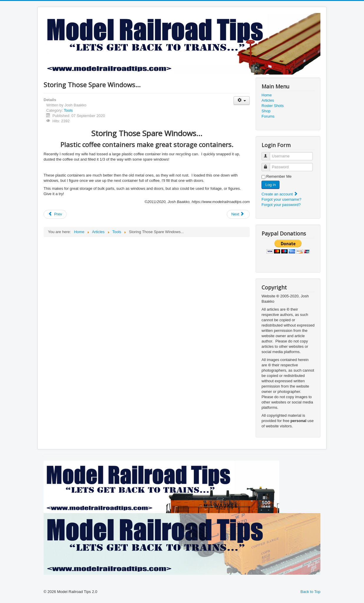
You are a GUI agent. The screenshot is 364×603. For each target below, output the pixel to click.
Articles (268, 100)
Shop (266, 111)
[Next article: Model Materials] (238, 214)
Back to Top (310, 592)
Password (268, 165)
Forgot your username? (281, 199)
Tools (68, 110)
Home (267, 95)
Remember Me (279, 176)
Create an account (280, 194)
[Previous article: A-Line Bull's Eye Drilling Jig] (55, 214)
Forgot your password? (281, 205)
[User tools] (242, 101)
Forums (268, 116)
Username (268, 154)
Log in (270, 185)
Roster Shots (273, 106)
